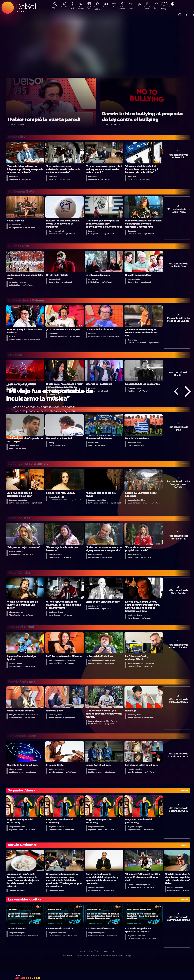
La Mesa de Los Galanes (99, 8)
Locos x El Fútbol (153, 8)
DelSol (26, 6)
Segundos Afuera (161, 8)
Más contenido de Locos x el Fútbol (178, 653)
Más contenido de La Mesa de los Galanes (178, 322)
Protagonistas (144, 7)
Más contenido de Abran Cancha (178, 597)
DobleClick (63, 7)
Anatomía (179, 7)
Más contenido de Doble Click (178, 157)
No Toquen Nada (72, 8)
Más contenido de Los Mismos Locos (178, 763)
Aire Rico (108, 7)
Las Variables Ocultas (170, 8)
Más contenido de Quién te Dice (178, 267)
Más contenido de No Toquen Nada (178, 212)
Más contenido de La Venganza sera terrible (178, 489)
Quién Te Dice (90, 8)
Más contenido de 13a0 (178, 432)
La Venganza (135, 8)
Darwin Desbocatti (81, 8)
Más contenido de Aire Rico (178, 377)
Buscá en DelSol (54, 8)
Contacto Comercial (174, 13)
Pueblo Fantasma (126, 8)
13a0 (117, 7)
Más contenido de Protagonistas (178, 542)
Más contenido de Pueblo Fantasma (178, 708)
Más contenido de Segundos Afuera (178, 818)
